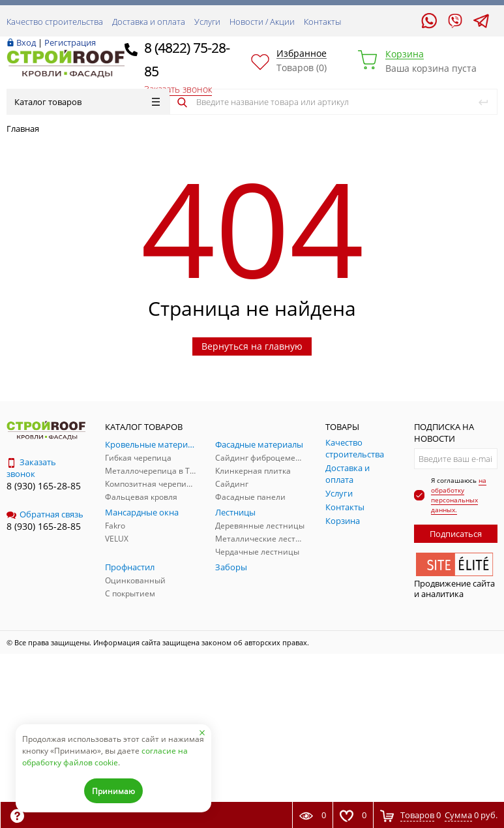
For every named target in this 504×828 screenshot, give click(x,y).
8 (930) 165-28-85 (44, 486)
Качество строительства (55, 22)
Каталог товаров (87, 102)
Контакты (322, 22)
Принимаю (113, 791)
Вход (26, 42)
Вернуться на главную (252, 346)
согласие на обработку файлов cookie (105, 757)
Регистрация (70, 42)
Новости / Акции (262, 22)
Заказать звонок (31, 468)
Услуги (207, 22)
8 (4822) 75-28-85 (187, 60)
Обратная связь (45, 514)
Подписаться (456, 534)
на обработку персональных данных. (459, 495)
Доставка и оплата (149, 22)
